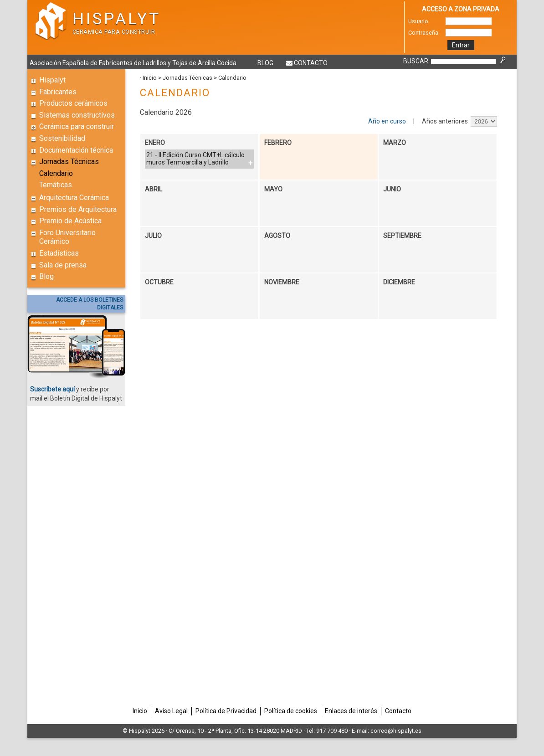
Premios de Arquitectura (78, 209)
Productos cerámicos (73, 103)
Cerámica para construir (77, 126)
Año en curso (387, 121)
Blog (265, 63)
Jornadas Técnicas (69, 162)
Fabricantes (58, 92)
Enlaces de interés (351, 711)
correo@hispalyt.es (396, 731)
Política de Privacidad (226, 711)
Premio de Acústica (70, 221)
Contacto (311, 63)
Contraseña (423, 33)
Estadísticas (59, 253)
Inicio (150, 78)
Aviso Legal (171, 711)
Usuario (418, 21)
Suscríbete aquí (52, 389)
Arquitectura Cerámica (74, 198)
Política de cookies (291, 711)
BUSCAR (416, 61)
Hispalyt (52, 80)
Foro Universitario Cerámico (67, 237)
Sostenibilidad (62, 138)
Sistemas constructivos (77, 115)
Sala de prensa (63, 265)
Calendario (56, 173)
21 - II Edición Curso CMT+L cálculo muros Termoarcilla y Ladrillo (195, 159)
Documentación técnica (76, 150)
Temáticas (56, 185)
